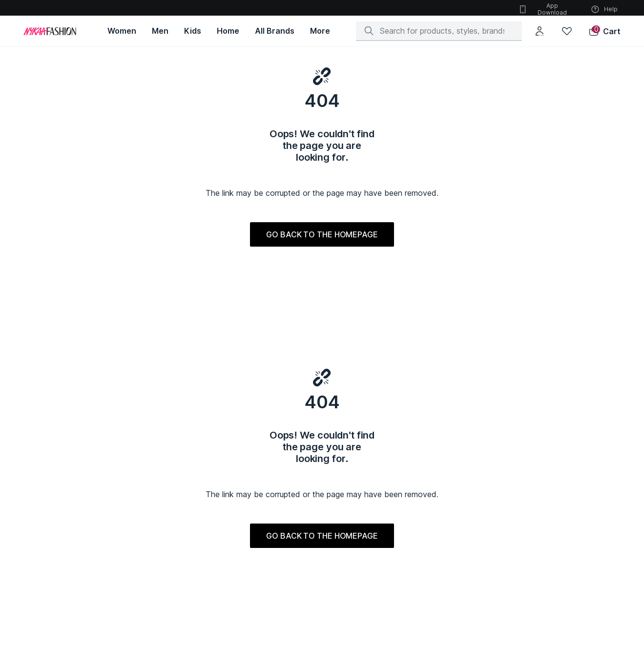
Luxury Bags (340, 512)
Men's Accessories (157, 522)
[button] (604, 31)
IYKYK (522, 549)
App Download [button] (542, 9)
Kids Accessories (251, 551)
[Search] (442, 31)
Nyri (520, 608)
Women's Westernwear (67, 493)
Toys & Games (247, 561)
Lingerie (46, 532)
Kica (520, 559)
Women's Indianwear (64, 483)
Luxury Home (341, 541)
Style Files (436, 430)
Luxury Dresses (345, 571)
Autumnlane (435, 561)
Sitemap (432, 415)
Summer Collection (350, 561)
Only (425, 551)
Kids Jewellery (248, 512)
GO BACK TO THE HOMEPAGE (322, 250)
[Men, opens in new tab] (160, 31)
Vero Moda (434, 493)
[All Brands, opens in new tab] (275, 31)
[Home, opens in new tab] (228, 31)
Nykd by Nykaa (536, 500)
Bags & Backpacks (156, 551)
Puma (426, 483)
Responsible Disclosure (315, 415)
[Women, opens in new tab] (122, 31)
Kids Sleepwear (249, 541)
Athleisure (145, 561)
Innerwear (241, 571)
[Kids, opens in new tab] (193, 31)
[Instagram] (520, 403)
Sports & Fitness (154, 571)
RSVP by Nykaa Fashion (548, 510)
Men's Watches (151, 541)
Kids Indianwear (249, 483)
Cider (426, 571)
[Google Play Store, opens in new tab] (62, 340)
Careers (47, 415)
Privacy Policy (299, 401)
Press (44, 430)
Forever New (437, 522)
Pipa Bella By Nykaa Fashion (554, 569)
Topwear (143, 483)
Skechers (432, 532)
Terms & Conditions (163, 425)
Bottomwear (148, 493)
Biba (424, 512)
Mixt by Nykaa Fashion (546, 539)
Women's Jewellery (62, 522)
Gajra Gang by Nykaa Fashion (556, 520)
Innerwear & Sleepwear (164, 532)
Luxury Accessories (351, 522)
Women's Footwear (62, 512)
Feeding (238, 522)
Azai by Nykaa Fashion (546, 578)
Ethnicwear (146, 502)
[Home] (50, 31)
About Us (50, 401)
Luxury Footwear (346, 502)
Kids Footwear (247, 502)
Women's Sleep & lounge (70, 551)
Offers (428, 401)
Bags (42, 502)
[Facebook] (532, 403)
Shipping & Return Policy (171, 401)
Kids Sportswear (250, 532)
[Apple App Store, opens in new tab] (126, 340)
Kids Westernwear (252, 493)
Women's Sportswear (65, 541)
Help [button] (604, 9)
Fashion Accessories (64, 571)
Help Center (150, 415)
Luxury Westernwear (352, 493)
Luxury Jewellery (347, 551)
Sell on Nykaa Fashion (312, 430)
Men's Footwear (153, 512)
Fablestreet (435, 541)
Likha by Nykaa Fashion (548, 530)
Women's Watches (60, 561)
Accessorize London (448, 580)
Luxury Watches (345, 532)
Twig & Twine (532, 588)
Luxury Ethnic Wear (349, 483)
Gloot (522, 598)
